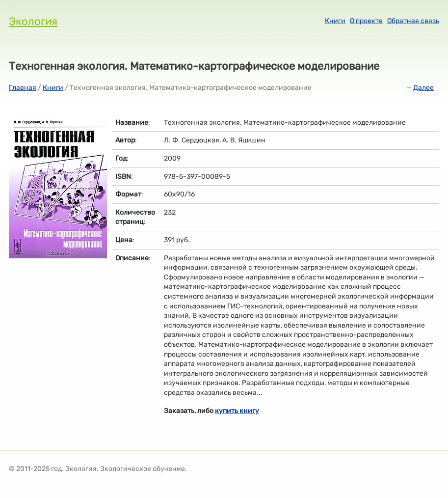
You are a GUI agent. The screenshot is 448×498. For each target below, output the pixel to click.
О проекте (366, 21)
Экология (33, 21)
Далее (423, 88)
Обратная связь (413, 21)
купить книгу (237, 411)
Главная (23, 88)
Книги (335, 21)
